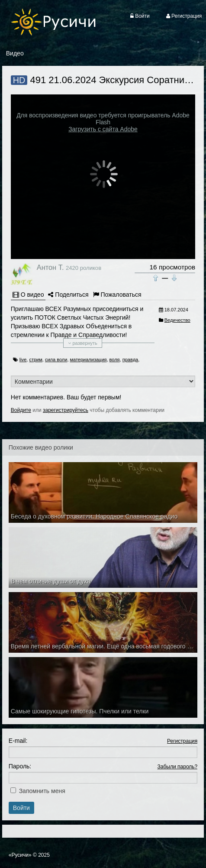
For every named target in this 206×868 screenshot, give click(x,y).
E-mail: (18, 741)
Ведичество (177, 320)
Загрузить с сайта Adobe (103, 129)
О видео (28, 295)
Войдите (21, 410)
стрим (35, 360)
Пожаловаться (117, 295)
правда (130, 360)
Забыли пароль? (178, 767)
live (23, 360)
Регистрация (182, 741)
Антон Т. (50, 267)
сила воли (56, 360)
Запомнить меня (42, 791)
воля (115, 360)
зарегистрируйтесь (66, 410)
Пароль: (20, 766)
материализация (89, 360)
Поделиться (68, 295)
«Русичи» (20, 855)
